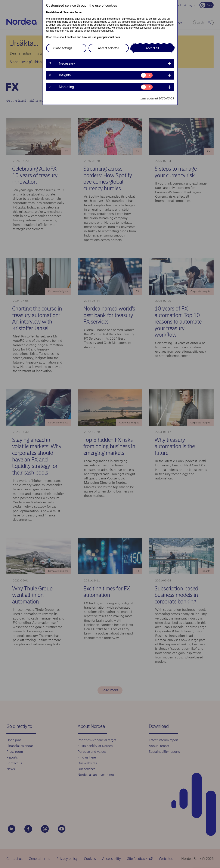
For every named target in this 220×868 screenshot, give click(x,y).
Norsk (59, 12)
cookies (72, 37)
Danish (50, 12)
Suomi (78, 12)
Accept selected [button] (109, 48)
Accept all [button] (152, 48)
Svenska (69, 12)
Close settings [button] (63, 48)
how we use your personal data (101, 37)
